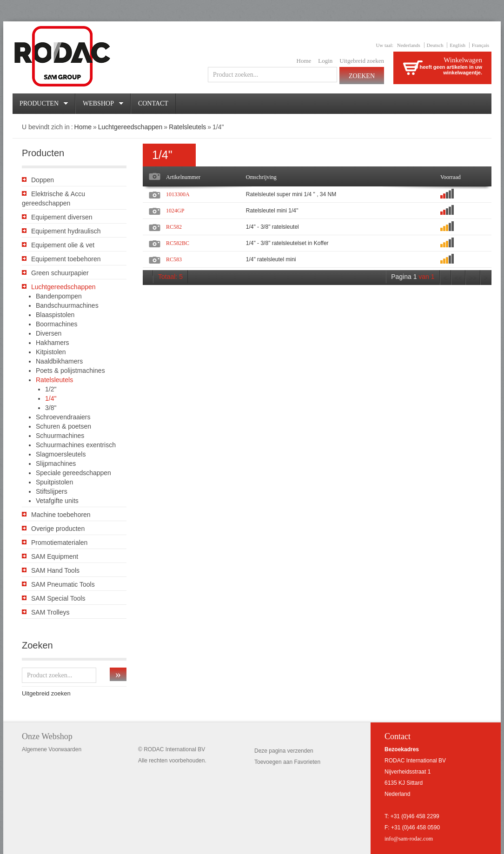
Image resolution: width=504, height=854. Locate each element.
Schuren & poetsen (63, 426)
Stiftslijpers (52, 491)
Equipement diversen (62, 217)
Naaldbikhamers (59, 361)
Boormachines (57, 324)
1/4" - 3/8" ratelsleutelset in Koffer (287, 243)
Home (304, 61)
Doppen (43, 180)
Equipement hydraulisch (66, 231)
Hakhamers (53, 343)
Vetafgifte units (57, 501)
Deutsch (435, 45)
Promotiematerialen (59, 543)
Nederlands (409, 45)
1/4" (51, 398)
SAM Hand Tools (55, 570)
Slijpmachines (56, 463)
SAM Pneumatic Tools (63, 584)
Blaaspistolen (55, 315)
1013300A (178, 194)
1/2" (51, 389)
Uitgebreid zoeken (362, 61)
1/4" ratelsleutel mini (271, 259)
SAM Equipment (55, 556)
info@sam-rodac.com (409, 839)
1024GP (175, 211)
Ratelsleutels (187, 127)
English (458, 45)
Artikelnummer (183, 177)
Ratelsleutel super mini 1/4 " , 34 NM (291, 194)
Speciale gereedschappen (73, 473)
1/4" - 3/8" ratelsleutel (272, 227)
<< (458, 278)
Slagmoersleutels (61, 454)
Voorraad (451, 177)
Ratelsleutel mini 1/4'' (272, 211)
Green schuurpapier (60, 273)
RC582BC (178, 243)
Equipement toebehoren (66, 259)
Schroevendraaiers (63, 417)
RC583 (174, 259)
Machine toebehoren (61, 515)
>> (473, 278)
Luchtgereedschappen (130, 127)
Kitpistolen (51, 352)
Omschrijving (261, 177)
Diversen (49, 333)
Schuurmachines (60, 436)
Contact (153, 103)
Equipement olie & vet (63, 245)
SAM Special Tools (58, 598)
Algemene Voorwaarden (52, 749)
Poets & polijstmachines (70, 371)
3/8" (51, 408)
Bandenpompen (59, 296)
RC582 (174, 227)
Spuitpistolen (54, 482)
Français (481, 45)
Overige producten (58, 529)
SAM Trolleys (50, 612)
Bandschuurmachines (67, 305)
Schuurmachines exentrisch (76, 445)
